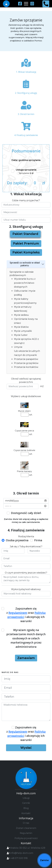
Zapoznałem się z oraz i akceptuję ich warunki (26, 615)
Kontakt (26, 813)
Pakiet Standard (25, 234)
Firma (38, 540)
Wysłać (26, 748)
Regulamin (26, 833)
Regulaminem (18, 613)
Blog (26, 808)
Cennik (26, 803)
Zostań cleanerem (26, 828)
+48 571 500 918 (19, 858)
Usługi (26, 798)
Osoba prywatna (17, 540)
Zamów (44, 860)
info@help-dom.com (22, 853)
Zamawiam (26, 658)
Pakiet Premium (26, 243)
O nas (26, 823)
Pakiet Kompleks (26, 252)
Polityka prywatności (26, 838)
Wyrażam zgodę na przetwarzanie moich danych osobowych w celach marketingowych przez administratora (26, 638)
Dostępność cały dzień (26, 513)
